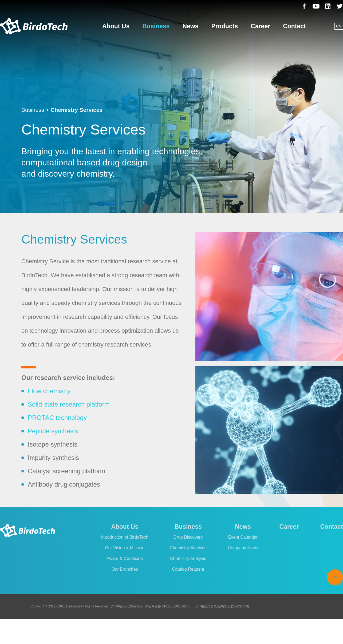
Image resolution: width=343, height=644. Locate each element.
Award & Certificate (125, 558)
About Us (116, 26)
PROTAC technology (57, 418)
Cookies (254, 631)
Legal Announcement (288, 631)
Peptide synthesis (53, 431)
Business (156, 26)
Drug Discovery (188, 537)
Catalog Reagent (188, 569)
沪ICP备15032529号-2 (127, 606)
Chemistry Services (188, 548)
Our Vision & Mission (125, 548)
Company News (243, 548)
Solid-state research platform (69, 404)
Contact (294, 26)
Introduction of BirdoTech (125, 537)
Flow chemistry (49, 391)
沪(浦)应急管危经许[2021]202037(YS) (222, 606)
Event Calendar (243, 537)
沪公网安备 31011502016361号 (167, 606)
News (190, 26)
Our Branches (125, 569)
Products (225, 26)
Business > (35, 110)
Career (260, 26)
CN (339, 26)
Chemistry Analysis (188, 558)
